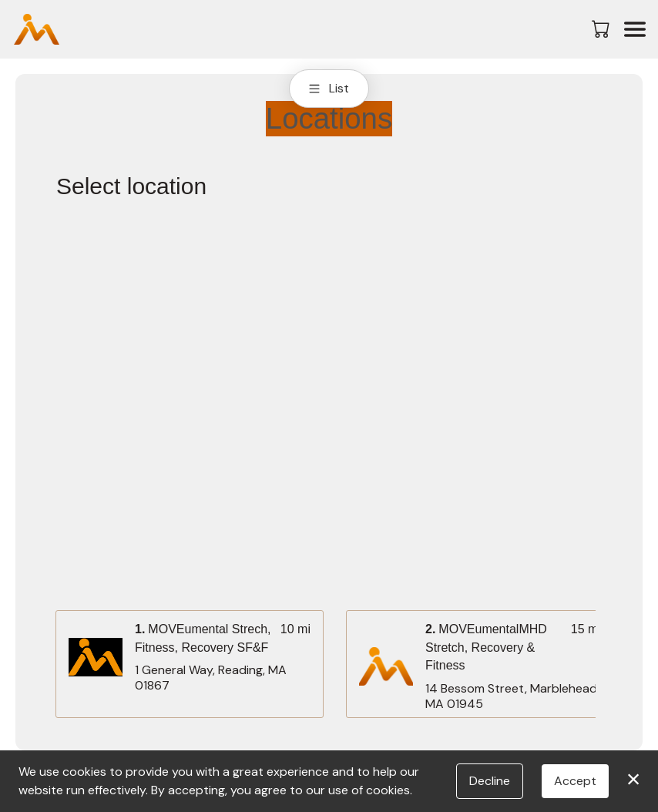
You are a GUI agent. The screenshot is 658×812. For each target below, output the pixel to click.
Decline (490, 781)
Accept (575, 781)
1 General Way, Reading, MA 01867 (211, 678)
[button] (602, 29)
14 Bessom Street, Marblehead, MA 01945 (512, 696)
